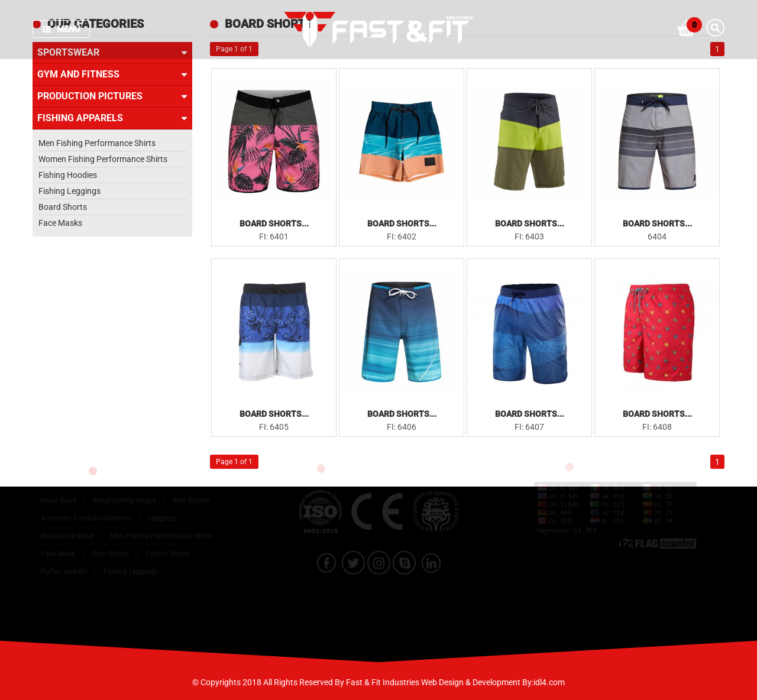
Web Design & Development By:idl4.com (493, 682)
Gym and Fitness (112, 74)
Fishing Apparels (112, 118)
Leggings (162, 513)
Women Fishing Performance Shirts (103, 159)
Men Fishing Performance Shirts (97, 143)
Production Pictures (112, 96)
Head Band (59, 495)
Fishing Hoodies (68, 175)
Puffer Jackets (64, 566)
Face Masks (60, 223)
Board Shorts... (274, 223)
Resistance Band (67, 530)
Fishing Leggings (69, 191)
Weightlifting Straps (124, 495)
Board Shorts (63, 207)
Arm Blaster (191, 495)
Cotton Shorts (168, 548)
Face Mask (58, 548)
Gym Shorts (110, 548)
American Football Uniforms (86, 513)
